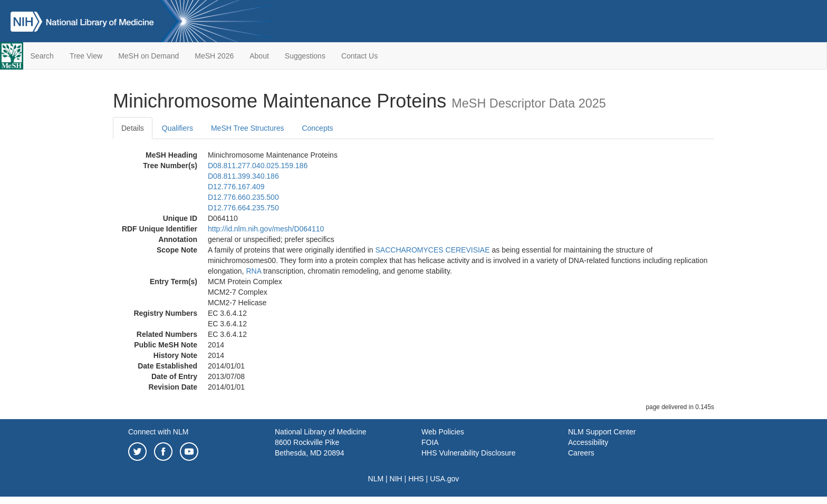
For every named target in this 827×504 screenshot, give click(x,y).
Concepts (317, 128)
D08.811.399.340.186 (243, 176)
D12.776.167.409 (236, 187)
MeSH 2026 (214, 56)
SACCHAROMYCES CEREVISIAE (433, 250)
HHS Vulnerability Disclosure (468, 453)
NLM (376, 479)
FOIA (430, 442)
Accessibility (588, 442)
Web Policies (443, 432)
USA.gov (444, 479)
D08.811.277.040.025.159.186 (258, 166)
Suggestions (305, 56)
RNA (253, 271)
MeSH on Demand (148, 56)
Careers (581, 453)
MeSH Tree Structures (248, 128)
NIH (396, 479)
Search (42, 56)
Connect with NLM (158, 432)
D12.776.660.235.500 (243, 197)
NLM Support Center (602, 432)
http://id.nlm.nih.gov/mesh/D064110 (266, 229)
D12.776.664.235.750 (243, 208)
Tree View (86, 56)
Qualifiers (177, 128)
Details (133, 128)
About (259, 56)
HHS (416, 479)
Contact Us (359, 56)
